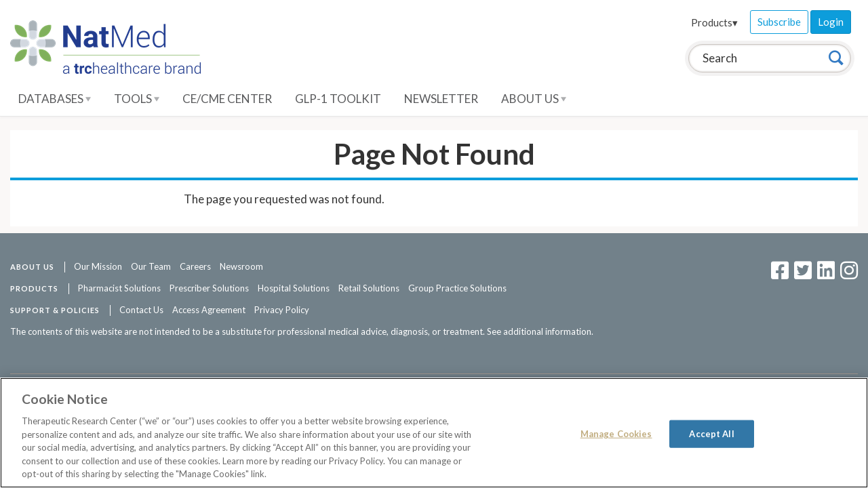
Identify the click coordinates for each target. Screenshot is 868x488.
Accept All (711, 433)
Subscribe (779, 22)
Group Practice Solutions (457, 288)
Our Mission (98, 266)
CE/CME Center (227, 99)
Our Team (151, 266)
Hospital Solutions (294, 288)
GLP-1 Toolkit (338, 99)
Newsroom (241, 266)
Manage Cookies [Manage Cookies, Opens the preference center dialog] (616, 433)
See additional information (539, 331)
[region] (434, 433)
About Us (534, 99)
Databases (55, 99)
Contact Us (141, 310)
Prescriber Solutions (209, 288)
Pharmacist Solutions (119, 288)
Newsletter (441, 99)
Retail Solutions (369, 288)
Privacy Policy (282, 310)
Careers (195, 266)
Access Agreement (209, 310)
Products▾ (714, 22)
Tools (137, 99)
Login (831, 22)
